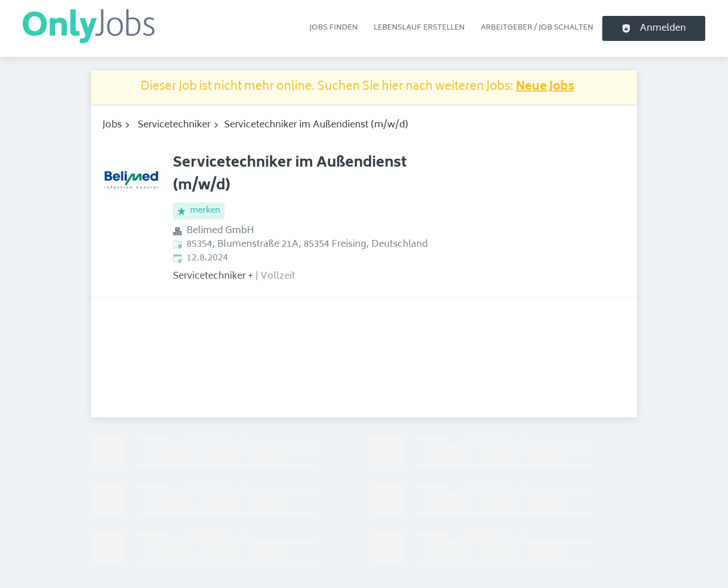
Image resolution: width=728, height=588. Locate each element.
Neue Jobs (545, 87)
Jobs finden (334, 28)
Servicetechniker (174, 125)
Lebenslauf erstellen (419, 28)
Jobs (112, 125)
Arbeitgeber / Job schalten (537, 28)
